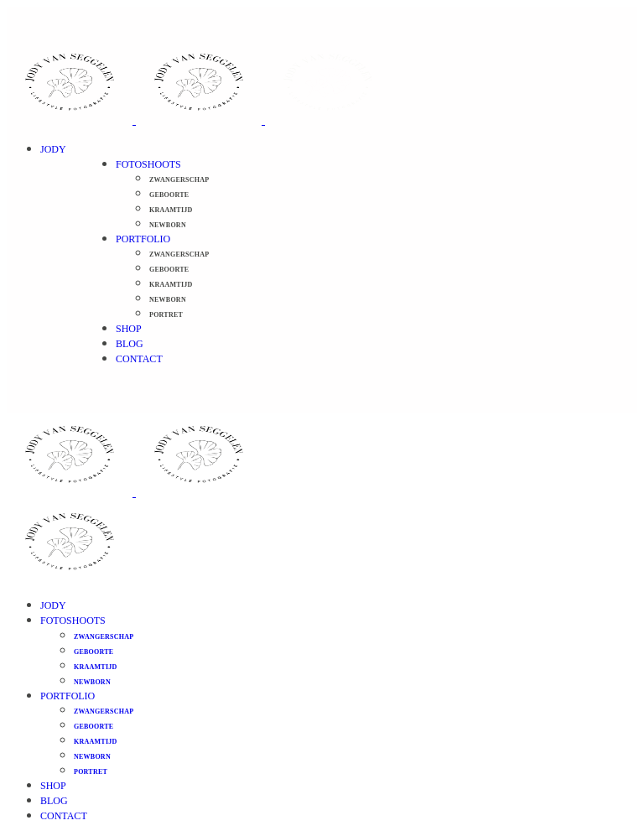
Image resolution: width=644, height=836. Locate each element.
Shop (129, 329)
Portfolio (143, 239)
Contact (139, 359)
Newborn (168, 225)
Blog (130, 344)
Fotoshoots (148, 164)
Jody (53, 149)
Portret (166, 315)
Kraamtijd (171, 210)
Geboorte (169, 195)
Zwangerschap (179, 180)
